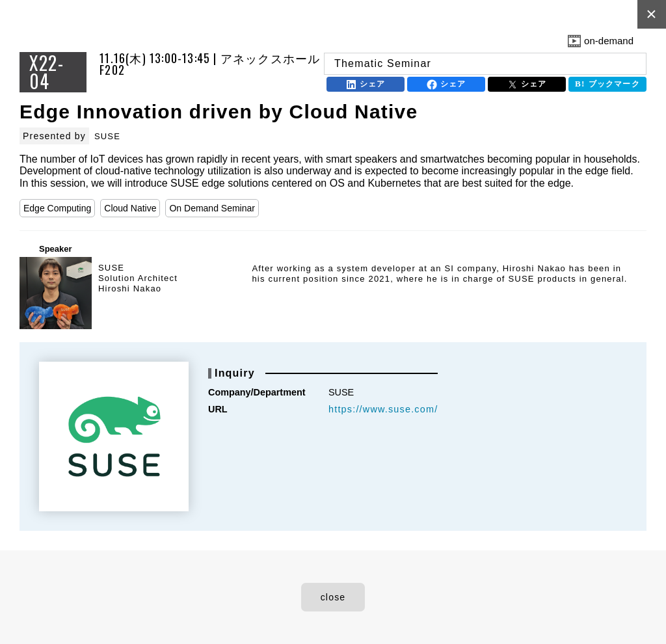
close (333, 597)
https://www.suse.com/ (383, 409)
